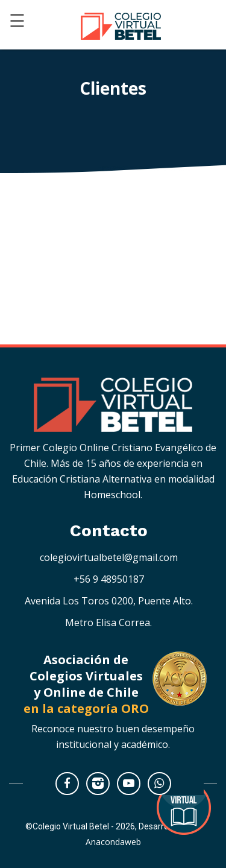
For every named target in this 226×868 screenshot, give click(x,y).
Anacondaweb (113, 842)
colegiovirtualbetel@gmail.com (109, 557)
